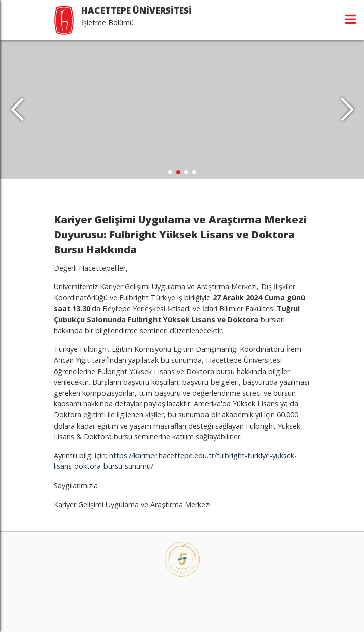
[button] (347, 110)
